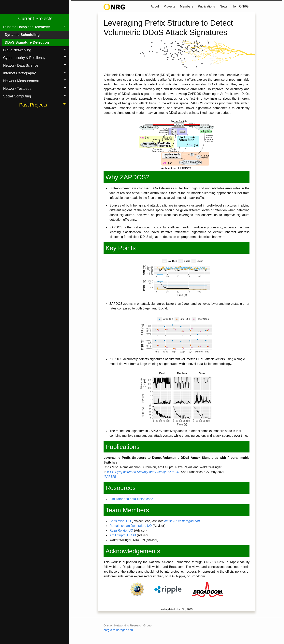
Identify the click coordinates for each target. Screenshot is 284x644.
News (224, 6)
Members (186, 6)
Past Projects (43, 104)
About (155, 6)
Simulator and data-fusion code (131, 499)
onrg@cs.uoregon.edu (118, 630)
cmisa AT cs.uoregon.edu (182, 521)
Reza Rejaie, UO (121, 530)
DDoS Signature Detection (27, 42)
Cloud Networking (35, 50)
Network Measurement (35, 81)
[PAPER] (110, 477)
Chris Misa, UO (120, 521)
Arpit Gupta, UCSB (123, 535)
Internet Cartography (35, 73)
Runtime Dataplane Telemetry (35, 27)
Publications (206, 6)
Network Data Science (35, 65)
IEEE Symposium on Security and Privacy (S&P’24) (143, 472)
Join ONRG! (241, 6)
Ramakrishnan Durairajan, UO (131, 526)
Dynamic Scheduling (22, 35)
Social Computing (35, 96)
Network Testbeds (35, 88)
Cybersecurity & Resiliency (35, 57)
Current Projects (35, 18)
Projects (169, 6)
